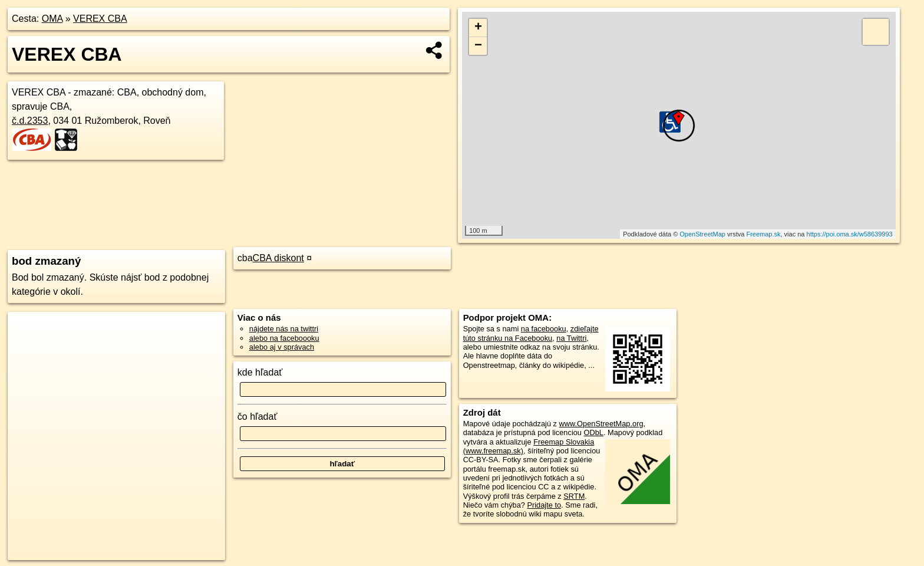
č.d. (30, 121)
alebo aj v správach (282, 347)
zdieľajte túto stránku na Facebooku (531, 333)
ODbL (594, 432)
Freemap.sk (763, 234)
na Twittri (571, 338)
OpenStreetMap (702, 234)
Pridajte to (544, 505)
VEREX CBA (100, 19)
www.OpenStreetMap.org (601, 424)
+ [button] (478, 28)
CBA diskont (278, 258)
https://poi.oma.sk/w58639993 (850, 234)
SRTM (574, 496)
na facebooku (544, 329)
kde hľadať (260, 372)
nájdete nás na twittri (284, 329)
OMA (52, 19)
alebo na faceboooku (284, 338)
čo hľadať (258, 417)
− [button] (478, 46)
